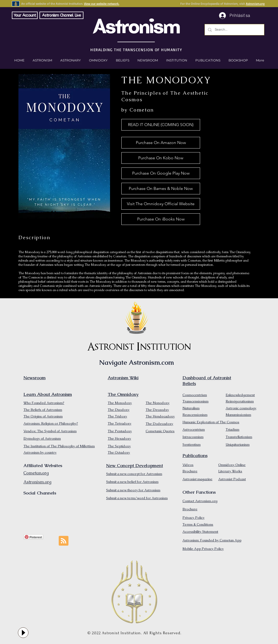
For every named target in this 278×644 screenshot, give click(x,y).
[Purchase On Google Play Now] (161, 173)
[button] (238, 60)
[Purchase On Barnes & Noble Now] (161, 189)
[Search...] (234, 30)
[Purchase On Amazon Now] (161, 143)
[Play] (23, 633)
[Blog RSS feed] (64, 541)
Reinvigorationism (240, 401)
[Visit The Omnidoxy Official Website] (161, 204)
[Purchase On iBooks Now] (161, 219)
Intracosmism (193, 437)
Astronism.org (255, 4)
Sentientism (192, 444)
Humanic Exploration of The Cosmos (211, 422)
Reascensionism (195, 415)
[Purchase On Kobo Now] (161, 158)
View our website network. (102, 4)
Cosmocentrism (195, 395)
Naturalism (191, 408)
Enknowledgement (240, 395)
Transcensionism (195, 401)
